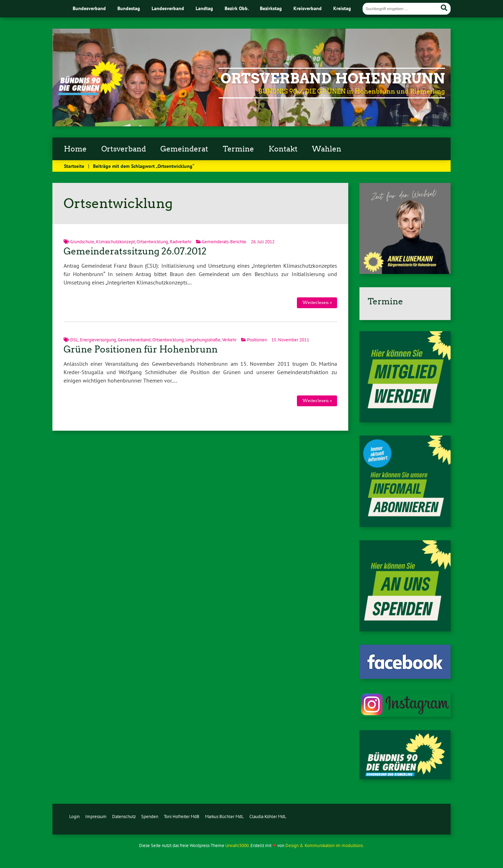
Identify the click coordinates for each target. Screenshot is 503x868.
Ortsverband (124, 149)
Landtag (204, 8)
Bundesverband (89, 8)
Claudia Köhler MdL (268, 817)
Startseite (74, 166)
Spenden (150, 817)
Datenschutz (124, 817)
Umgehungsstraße (203, 340)
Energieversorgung (98, 340)
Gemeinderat (184, 149)
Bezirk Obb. (237, 8)
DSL (74, 340)
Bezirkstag (271, 8)
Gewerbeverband (134, 340)
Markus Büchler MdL (224, 817)
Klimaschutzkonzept (115, 242)
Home (75, 149)
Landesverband (168, 8)
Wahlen (327, 149)
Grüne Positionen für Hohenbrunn (141, 349)
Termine (238, 149)
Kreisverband (308, 8)
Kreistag (342, 8)
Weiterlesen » (317, 302)
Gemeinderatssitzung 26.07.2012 (135, 251)
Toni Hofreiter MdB (182, 817)
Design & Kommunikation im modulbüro (324, 845)
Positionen (257, 340)
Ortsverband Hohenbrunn (333, 79)
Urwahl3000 (237, 845)
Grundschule (82, 242)
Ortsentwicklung (152, 242)
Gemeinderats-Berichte (224, 242)
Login (74, 817)
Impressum (96, 817)
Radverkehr (181, 242)
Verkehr (229, 340)
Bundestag (129, 8)
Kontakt (283, 149)
